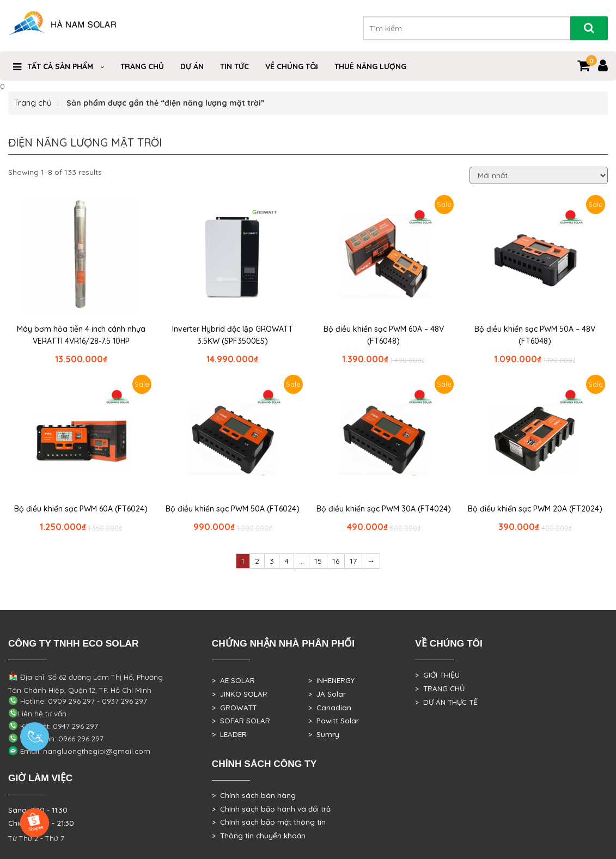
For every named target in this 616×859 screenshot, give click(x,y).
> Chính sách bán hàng (254, 795)
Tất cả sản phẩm (60, 66)
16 (336, 561)
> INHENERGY (331, 680)
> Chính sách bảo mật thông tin (269, 822)
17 (353, 561)
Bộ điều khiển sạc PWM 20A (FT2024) (535, 509)
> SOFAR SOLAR (241, 721)
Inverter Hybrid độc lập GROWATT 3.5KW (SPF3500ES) (233, 335)
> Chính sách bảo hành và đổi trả (271, 809)
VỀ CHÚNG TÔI (292, 66)
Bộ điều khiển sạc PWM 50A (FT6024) (233, 509)
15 (318, 561)
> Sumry (324, 734)
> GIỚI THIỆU (437, 675)
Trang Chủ (142, 66)
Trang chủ (33, 103)
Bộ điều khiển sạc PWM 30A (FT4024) (384, 509)
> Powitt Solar (334, 721)
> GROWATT (234, 708)
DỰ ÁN (192, 66)
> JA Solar (327, 694)
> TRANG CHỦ (440, 689)
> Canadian (330, 708)
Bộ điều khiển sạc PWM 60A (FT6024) (81, 509)
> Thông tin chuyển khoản (259, 836)
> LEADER (229, 734)
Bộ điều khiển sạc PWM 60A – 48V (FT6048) (384, 335)
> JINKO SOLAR (240, 694)
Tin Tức (234, 66)
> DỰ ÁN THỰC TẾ (446, 702)
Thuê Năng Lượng (370, 66)
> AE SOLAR (233, 680)
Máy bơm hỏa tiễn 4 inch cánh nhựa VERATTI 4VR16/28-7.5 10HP (81, 335)
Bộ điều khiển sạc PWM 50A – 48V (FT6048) (535, 335)
